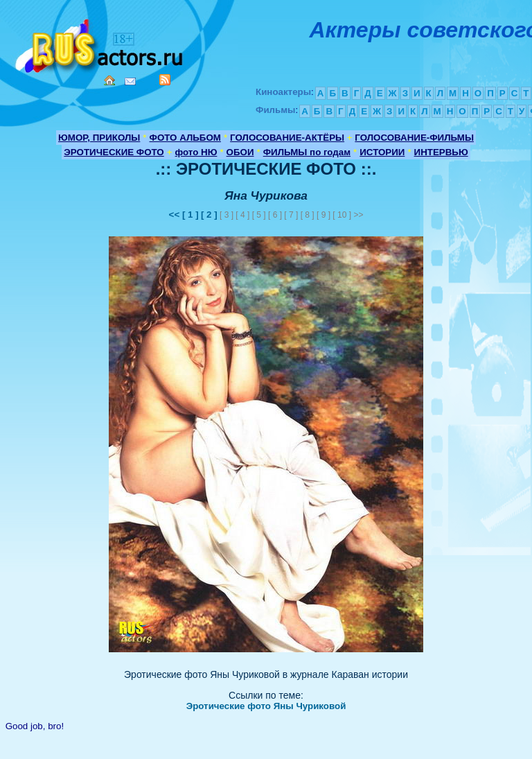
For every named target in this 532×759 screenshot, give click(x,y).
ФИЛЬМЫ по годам (307, 152)
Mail (130, 81)
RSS (165, 80)
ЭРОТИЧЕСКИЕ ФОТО (114, 152)
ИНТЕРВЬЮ (441, 152)
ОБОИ (240, 152)
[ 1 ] (190, 215)
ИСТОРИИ (382, 152)
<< (176, 215)
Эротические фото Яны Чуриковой (266, 706)
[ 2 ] (209, 215)
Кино (100, 43)
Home (109, 80)
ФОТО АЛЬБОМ (185, 138)
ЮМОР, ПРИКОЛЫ (99, 138)
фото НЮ (196, 152)
